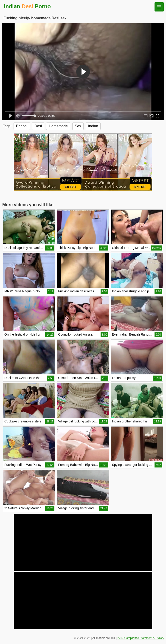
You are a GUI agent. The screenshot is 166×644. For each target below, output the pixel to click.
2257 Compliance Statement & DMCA (141, 638)
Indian (93, 126)
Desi (38, 126)
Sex (78, 126)
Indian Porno (27, 6)
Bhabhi (22, 126)
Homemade (58, 126)
